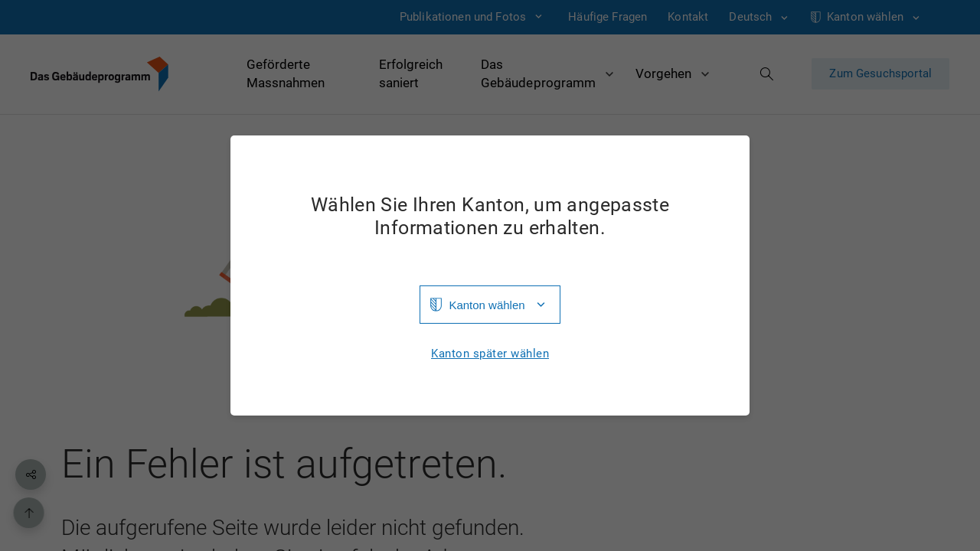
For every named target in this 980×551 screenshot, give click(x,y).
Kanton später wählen (490, 354)
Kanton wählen (487, 305)
